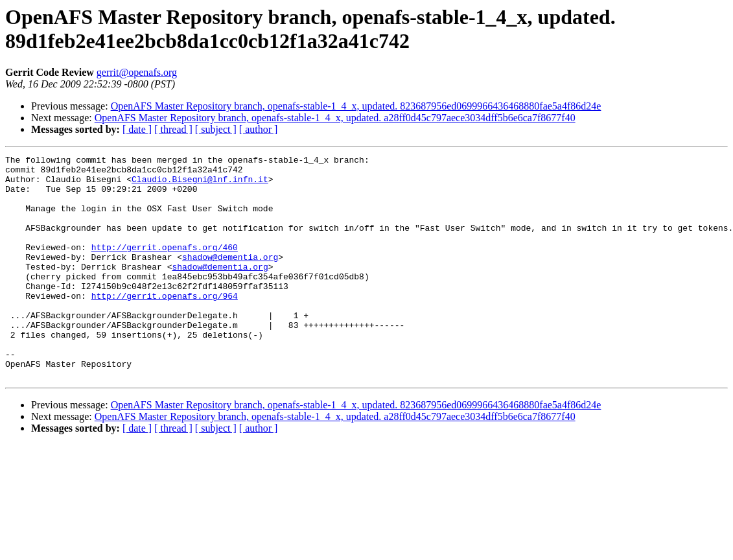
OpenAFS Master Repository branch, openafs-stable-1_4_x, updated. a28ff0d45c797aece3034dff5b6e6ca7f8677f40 (335, 118)
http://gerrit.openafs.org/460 (165, 266)
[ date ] (137, 129)
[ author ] (259, 129)
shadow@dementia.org (230, 278)
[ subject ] (216, 129)
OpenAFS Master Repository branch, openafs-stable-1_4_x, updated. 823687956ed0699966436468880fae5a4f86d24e (356, 106)
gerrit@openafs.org (137, 72)
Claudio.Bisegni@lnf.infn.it (200, 185)
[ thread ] (173, 129)
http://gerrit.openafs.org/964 (165, 325)
